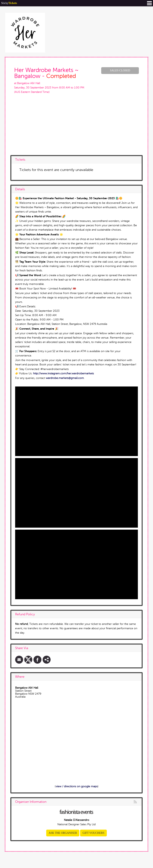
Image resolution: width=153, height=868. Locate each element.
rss (135, 802)
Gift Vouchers (93, 833)
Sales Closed (120, 70)
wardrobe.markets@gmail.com (65, 378)
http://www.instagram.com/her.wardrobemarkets (63, 373)
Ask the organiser (63, 833)
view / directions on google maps (77, 786)
